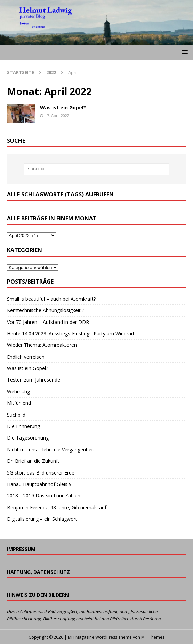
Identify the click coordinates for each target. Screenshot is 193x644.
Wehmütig (18, 391)
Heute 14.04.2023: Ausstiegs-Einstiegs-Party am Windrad (70, 333)
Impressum (21, 549)
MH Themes (153, 637)
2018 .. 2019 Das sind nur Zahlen (44, 496)
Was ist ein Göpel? (63, 107)
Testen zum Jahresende (34, 380)
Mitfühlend (19, 403)
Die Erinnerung (23, 426)
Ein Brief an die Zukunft (33, 461)
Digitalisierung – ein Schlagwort (42, 519)
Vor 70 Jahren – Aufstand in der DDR (48, 322)
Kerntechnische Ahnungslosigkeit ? (46, 310)
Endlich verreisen (26, 357)
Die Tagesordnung (28, 438)
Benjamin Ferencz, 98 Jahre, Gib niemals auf (57, 507)
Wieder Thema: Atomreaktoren (42, 345)
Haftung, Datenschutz (38, 572)
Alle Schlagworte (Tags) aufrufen (60, 194)
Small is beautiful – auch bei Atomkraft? (51, 299)
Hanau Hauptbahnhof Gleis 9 (39, 484)
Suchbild (16, 415)
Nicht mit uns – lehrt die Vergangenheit (51, 449)
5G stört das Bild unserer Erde (41, 473)
